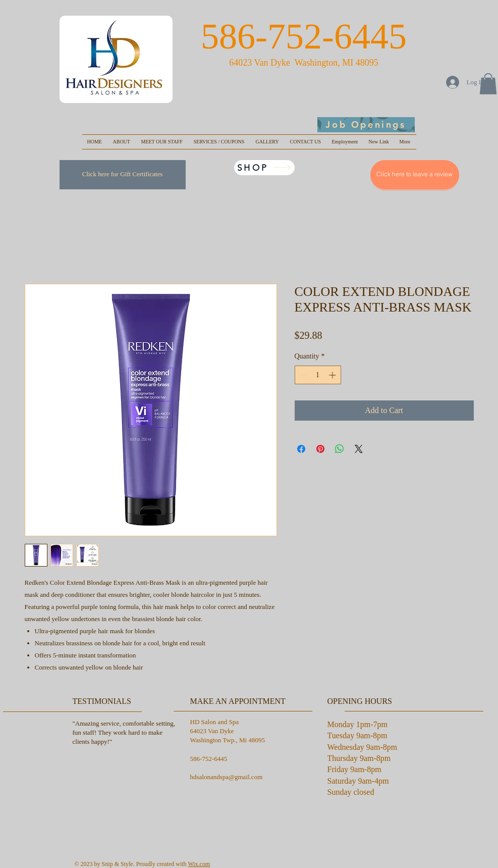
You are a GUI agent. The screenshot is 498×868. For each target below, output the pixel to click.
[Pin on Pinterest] (320, 449)
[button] (488, 84)
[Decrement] (302, 375)
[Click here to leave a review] (415, 175)
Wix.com (199, 864)
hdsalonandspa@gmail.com (227, 777)
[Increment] (333, 375)
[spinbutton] (318, 375)
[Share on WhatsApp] (340, 449)
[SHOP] (264, 168)
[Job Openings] (366, 125)
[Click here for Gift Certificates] (123, 175)
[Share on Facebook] (301, 449)
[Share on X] (359, 449)
